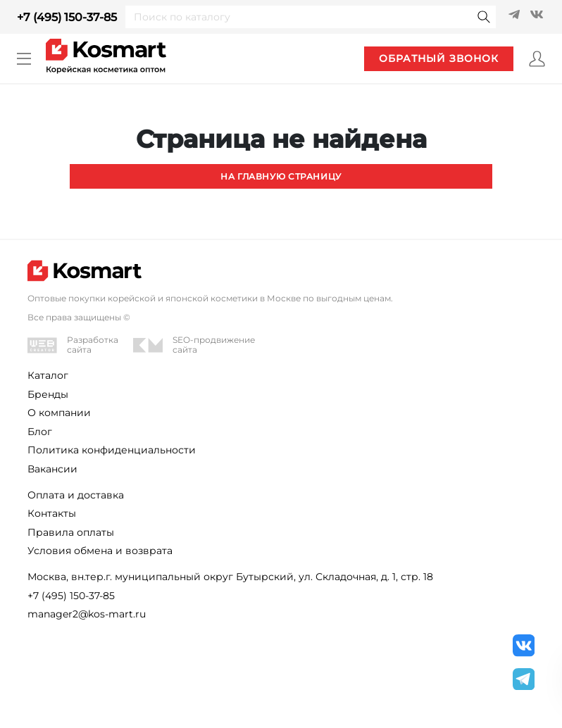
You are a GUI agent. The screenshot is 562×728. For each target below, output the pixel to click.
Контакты (52, 513)
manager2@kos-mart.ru (87, 614)
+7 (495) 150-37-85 (67, 17)
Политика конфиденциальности (112, 450)
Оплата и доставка (76, 495)
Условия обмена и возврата (100, 551)
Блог (40, 432)
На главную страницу (281, 176)
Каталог (48, 375)
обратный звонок (439, 58)
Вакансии (52, 469)
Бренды (48, 394)
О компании (59, 413)
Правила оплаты (71, 532)
